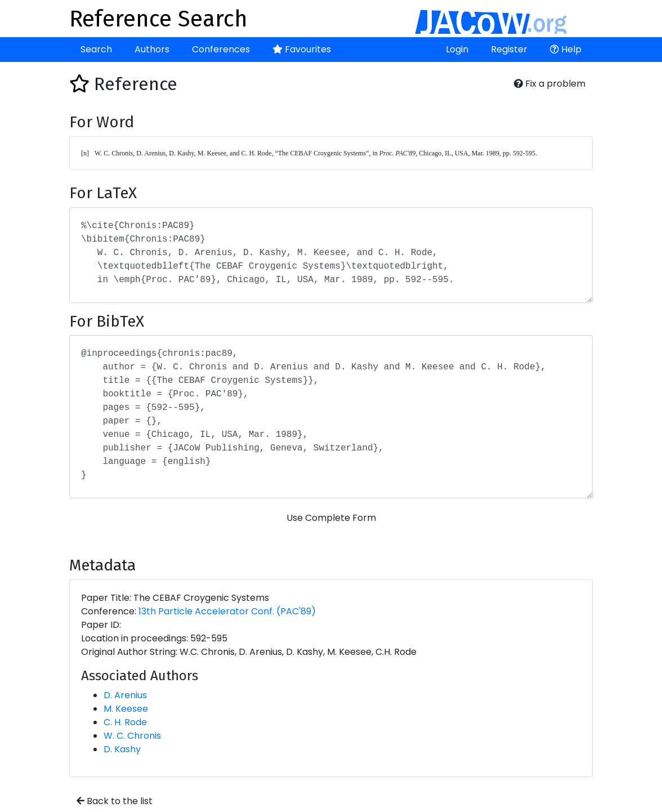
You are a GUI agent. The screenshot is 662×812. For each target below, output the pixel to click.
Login (457, 49)
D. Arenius (125, 695)
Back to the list (115, 801)
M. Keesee (126, 709)
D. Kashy (122, 749)
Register (509, 49)
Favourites (302, 49)
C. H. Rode (125, 722)
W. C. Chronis (132, 736)
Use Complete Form (331, 518)
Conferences (221, 49)
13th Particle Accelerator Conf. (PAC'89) (227, 611)
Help (566, 49)
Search (96, 49)
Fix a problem (550, 84)
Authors (152, 49)
